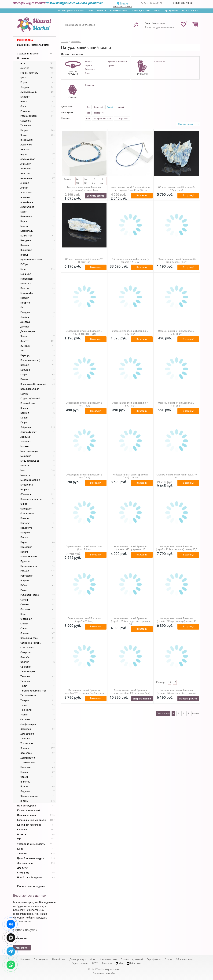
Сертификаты (171, 11)
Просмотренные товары (71, 11)
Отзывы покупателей (132, 959)
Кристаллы (160, 62)
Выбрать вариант (142, 699)
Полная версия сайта (104, 973)
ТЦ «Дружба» (122, 119)
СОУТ (95, 963)
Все (88, 107)
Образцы (89, 85)
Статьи (169, 959)
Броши (111, 65)
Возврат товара (190, 11)
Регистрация (158, 23)
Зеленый (99, 107)
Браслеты (90, 69)
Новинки (101, 11)
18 (170, 682)
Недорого (99, 113)
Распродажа (25, 40)
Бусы (87, 73)
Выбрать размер (96, 196)
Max (119, 963)
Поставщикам (41, 959)
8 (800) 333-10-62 (183, 3)
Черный (121, 107)
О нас (157, 11)
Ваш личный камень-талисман (33, 45)
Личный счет (59, 959)
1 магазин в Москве (122, 7)
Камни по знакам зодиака (31, 886)
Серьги (88, 65)
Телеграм (107, 963)
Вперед (196, 713)
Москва (124, 3)
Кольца (89, 62)
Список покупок (25, 930)
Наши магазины (118, 11)
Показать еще (163, 713)
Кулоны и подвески (117, 62)
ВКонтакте (134, 963)
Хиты (90, 11)
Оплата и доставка (140, 11)
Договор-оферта (78, 959)
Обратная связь (184, 959)
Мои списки (22, 948)
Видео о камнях (80, 963)
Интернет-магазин (103, 119)
